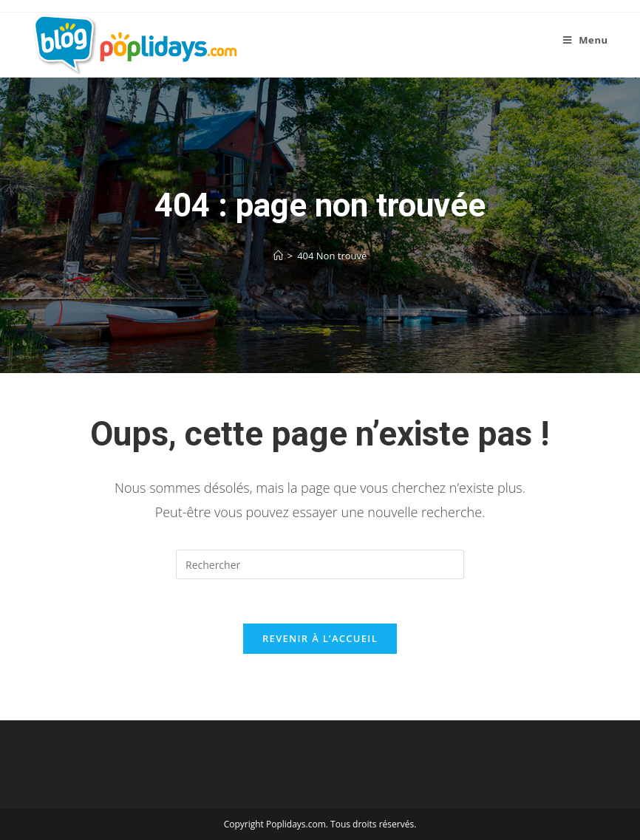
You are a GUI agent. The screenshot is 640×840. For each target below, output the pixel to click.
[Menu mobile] (586, 40)
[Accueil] (278, 256)
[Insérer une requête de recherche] (320, 564)
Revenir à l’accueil (320, 638)
